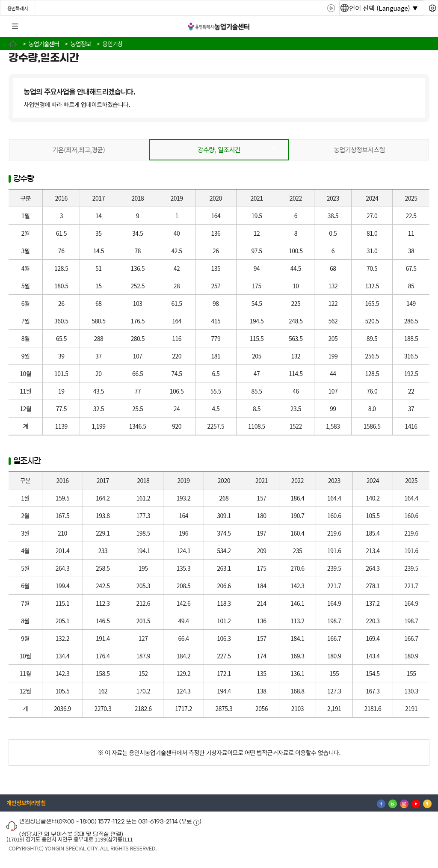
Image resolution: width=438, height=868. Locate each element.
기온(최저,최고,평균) (79, 150)
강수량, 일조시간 (219, 150)
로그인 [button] (424, 27)
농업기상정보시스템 (359, 150)
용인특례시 (18, 8)
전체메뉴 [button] (15, 27)
